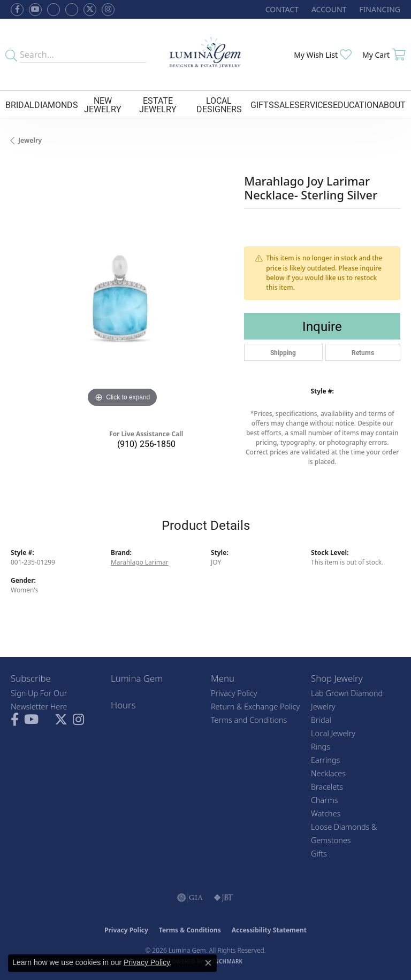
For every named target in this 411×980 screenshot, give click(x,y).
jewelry (30, 140)
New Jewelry (103, 105)
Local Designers (219, 105)
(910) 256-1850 (146, 443)
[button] (328, 9)
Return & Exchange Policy (255, 707)
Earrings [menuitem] (325, 760)
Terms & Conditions (190, 930)
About (392, 105)
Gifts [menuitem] (319, 854)
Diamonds (56, 105)
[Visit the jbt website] (224, 898)
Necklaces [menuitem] (328, 773)
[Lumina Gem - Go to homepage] (206, 55)
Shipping (283, 352)
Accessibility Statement (269, 930)
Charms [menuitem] (325, 800)
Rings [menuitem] (321, 747)
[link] (281, 9)
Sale (284, 105)
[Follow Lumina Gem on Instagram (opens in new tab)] (108, 10)
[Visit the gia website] (190, 898)
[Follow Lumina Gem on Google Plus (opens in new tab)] (72, 10)
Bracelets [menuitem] (327, 787)
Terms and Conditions (249, 720)
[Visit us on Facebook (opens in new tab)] (54, 10)
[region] (122, 298)
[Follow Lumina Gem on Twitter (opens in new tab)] (90, 10)
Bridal (20, 105)
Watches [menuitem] (326, 813)
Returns (363, 352)
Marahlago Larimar (140, 562)
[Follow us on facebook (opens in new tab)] (17, 10)
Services (314, 105)
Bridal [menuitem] (321, 720)
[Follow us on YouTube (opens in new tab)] (35, 10)
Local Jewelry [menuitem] (333, 733)
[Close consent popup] (208, 963)
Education (356, 105)
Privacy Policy (234, 693)
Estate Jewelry (158, 105)
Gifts (262, 105)
